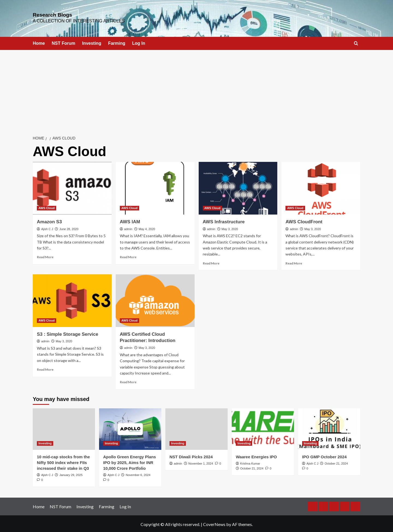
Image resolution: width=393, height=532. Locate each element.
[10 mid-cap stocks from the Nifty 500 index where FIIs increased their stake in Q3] (64, 428)
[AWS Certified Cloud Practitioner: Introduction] (155, 300)
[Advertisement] (196, 90)
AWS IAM (130, 221)
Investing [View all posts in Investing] (45, 442)
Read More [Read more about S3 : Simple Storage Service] (45, 368)
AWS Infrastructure (224, 221)
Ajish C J (47, 228)
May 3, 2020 (230, 228)
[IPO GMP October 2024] (329, 428)
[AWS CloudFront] (321, 187)
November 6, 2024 (138, 474)
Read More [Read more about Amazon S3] (45, 256)
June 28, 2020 (69, 228)
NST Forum (63, 42)
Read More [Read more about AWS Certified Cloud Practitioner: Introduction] (128, 381)
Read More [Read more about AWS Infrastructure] (211, 262)
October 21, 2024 (252, 467)
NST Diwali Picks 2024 (191, 456)
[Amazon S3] (72, 187)
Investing (92, 42)
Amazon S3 (49, 221)
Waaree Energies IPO (256, 456)
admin (128, 228)
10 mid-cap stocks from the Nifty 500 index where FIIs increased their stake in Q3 (63, 461)
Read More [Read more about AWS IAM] (128, 256)
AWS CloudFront (304, 221)
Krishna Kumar (250, 462)
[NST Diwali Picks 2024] (196, 428)
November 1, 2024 (201, 462)
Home (39, 42)
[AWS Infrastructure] (238, 187)
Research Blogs (48, 14)
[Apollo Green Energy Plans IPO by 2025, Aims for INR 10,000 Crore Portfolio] (130, 428)
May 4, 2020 (147, 228)
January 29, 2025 (71, 474)
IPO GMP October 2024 (324, 456)
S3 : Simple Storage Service (68, 333)
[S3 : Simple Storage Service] (72, 300)
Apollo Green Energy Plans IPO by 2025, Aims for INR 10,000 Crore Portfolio (129, 461)
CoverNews (214, 523)
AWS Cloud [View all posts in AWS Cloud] (47, 207)
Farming (117, 42)
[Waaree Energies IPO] (263, 428)
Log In (139, 42)
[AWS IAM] (155, 187)
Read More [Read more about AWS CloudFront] (294, 262)
